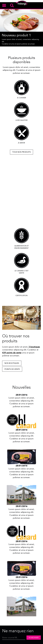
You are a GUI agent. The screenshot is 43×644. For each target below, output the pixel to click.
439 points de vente (12, 353)
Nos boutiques (12, 363)
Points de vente (12, 369)
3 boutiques (34, 347)
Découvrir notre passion (21, 220)
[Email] (14, 638)
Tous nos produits (21, 152)
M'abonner (34, 638)
